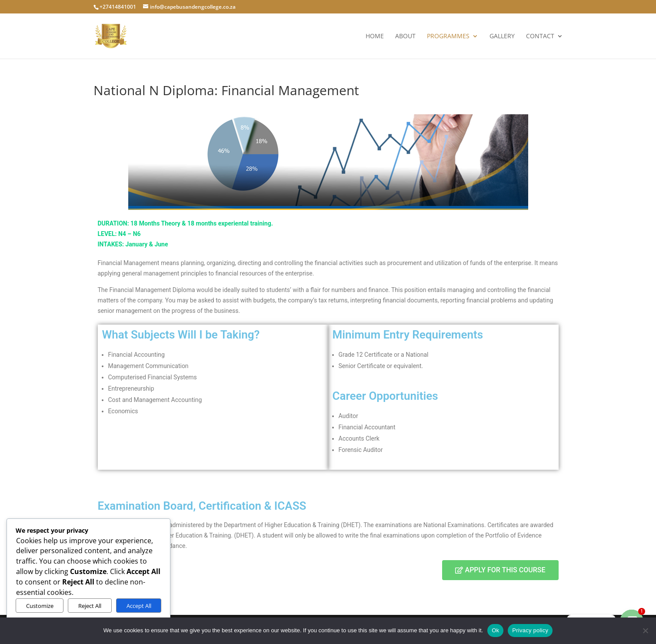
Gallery (502, 37)
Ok (495, 630)
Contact (540, 37)
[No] (645, 631)
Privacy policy (530, 630)
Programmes (448, 37)
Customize (40, 606)
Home (375, 37)
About (405, 37)
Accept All (139, 606)
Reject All (90, 606)
